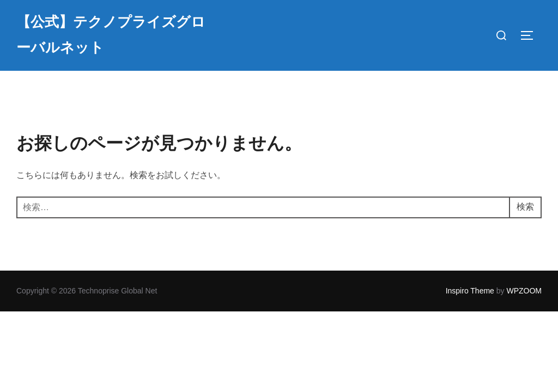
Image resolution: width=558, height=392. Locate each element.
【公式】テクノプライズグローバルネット (111, 35)
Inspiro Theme (470, 291)
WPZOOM (524, 291)
